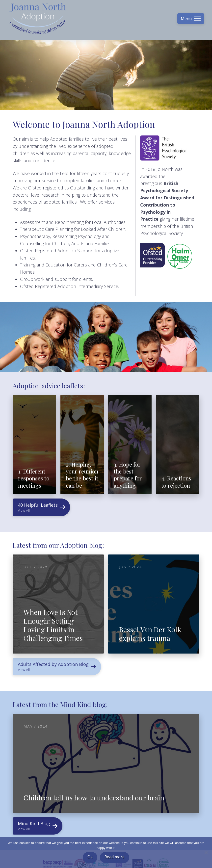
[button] (191, 19)
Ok (90, 857)
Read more (115, 857)
